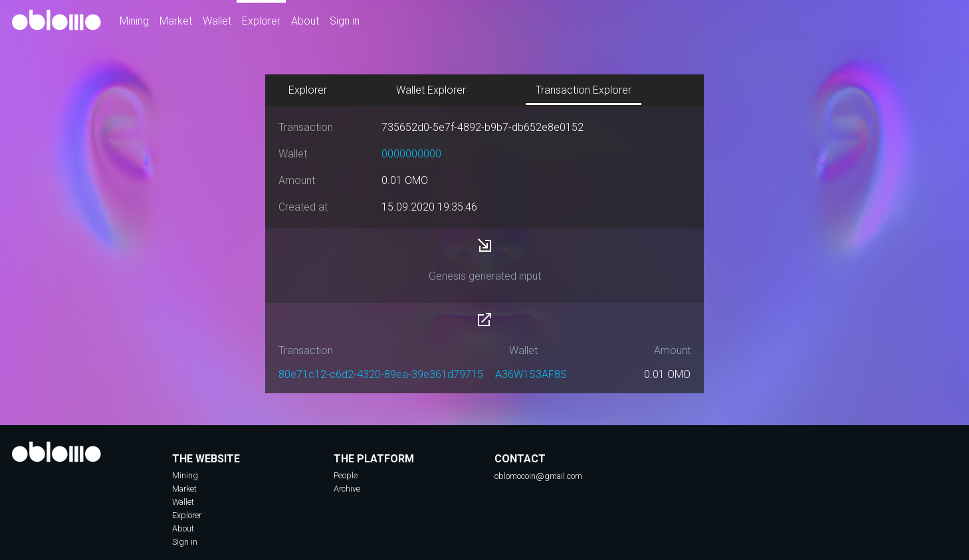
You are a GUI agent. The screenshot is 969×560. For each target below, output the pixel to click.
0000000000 (411, 154)
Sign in (345, 21)
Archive (347, 489)
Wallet (217, 21)
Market (176, 21)
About (305, 21)
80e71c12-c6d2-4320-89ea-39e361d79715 (381, 374)
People (346, 475)
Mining (134, 21)
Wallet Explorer (431, 90)
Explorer (261, 21)
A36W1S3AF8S (531, 374)
